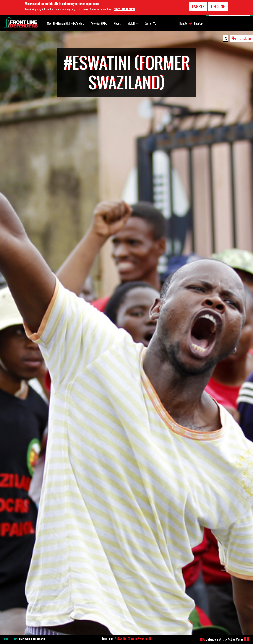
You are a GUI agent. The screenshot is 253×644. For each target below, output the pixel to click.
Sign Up (198, 24)
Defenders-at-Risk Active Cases (222, 639)
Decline (218, 6)
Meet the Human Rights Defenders (66, 23)
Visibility (133, 23)
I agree (198, 6)
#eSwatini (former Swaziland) (133, 639)
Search (150, 23)
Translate (244, 38)
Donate (183, 24)
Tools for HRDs (99, 23)
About (117, 23)
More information (124, 8)
